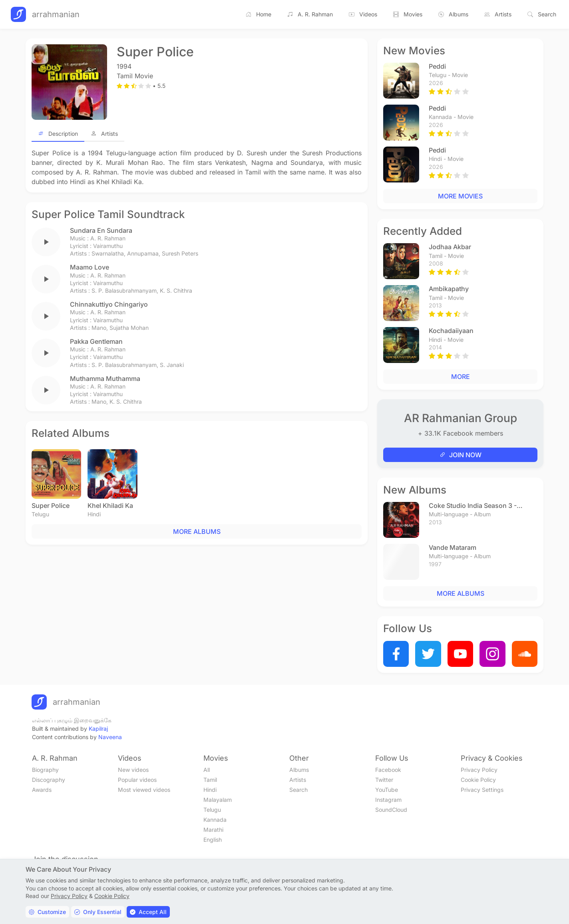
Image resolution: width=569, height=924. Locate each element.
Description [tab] (58, 134)
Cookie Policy (478, 780)
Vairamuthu (108, 246)
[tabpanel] (197, 167)
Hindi (210, 790)
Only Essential (98, 912)
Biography (45, 770)
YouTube (387, 790)
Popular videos (137, 780)
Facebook (388, 770)
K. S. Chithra (176, 290)
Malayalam (218, 800)
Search (542, 14)
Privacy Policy (479, 770)
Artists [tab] (104, 134)
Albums (453, 14)
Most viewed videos (144, 790)
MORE (461, 377)
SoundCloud (391, 810)
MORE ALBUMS (197, 531)
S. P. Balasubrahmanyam (124, 290)
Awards (42, 790)
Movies (408, 14)
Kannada (215, 820)
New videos (133, 770)
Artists (498, 14)
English (213, 840)
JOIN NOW (461, 455)
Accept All (148, 912)
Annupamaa (143, 253)
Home (259, 14)
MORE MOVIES (460, 196)
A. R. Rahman (310, 14)
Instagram (388, 800)
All (207, 770)
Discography (49, 780)
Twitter (384, 780)
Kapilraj (98, 729)
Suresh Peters (180, 253)
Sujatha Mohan (129, 328)
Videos (363, 14)
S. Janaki (172, 365)
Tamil (210, 780)
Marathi (213, 830)
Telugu (212, 810)
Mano (99, 328)
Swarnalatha (108, 253)
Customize (47, 912)
